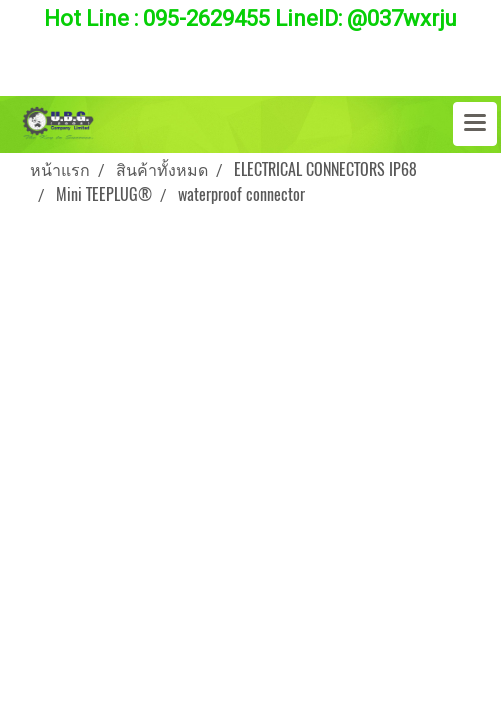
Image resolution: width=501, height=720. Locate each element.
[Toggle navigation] (475, 124)
